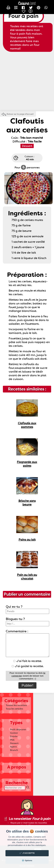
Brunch (14, 750)
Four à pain (23, 16)
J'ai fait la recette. (28, 661)
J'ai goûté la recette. (28, 666)
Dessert (14, 743)
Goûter (14, 733)
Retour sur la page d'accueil (20, 114)
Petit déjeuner (18, 729)
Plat (12, 740)
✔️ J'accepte (27, 853)
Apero (13, 747)
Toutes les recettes (16, 705)
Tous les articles (14, 709)
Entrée (14, 736)
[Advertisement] (27, 82)
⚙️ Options (27, 860)
